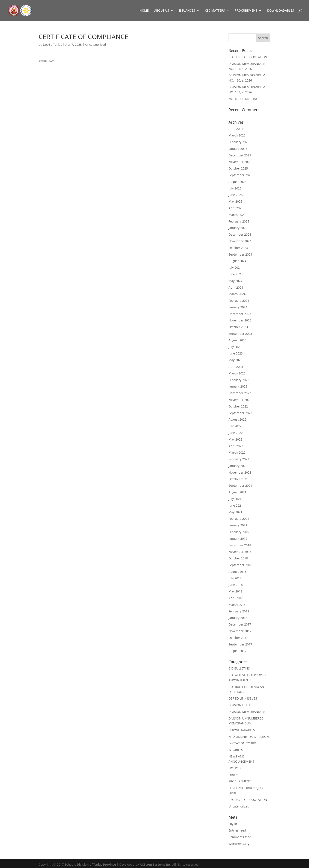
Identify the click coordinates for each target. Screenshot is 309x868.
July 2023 (235, 347)
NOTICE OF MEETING (243, 99)
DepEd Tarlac (52, 45)
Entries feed (237, 830)
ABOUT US (162, 11)
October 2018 (238, 558)
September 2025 (240, 175)
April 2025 (236, 208)
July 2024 (235, 267)
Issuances (236, 750)
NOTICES (235, 768)
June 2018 (236, 585)
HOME (144, 11)
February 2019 (239, 532)
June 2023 (236, 353)
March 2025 (237, 215)
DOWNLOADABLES (281, 11)
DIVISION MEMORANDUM (247, 712)
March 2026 (237, 135)
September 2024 (240, 254)
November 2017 (240, 631)
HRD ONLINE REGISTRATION (249, 737)
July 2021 (235, 499)
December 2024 (240, 234)
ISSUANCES (187, 11)
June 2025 (236, 195)
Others (233, 775)
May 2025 (235, 201)
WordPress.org (239, 844)
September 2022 (240, 413)
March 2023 (237, 373)
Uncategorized (96, 45)
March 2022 (237, 452)
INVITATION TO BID (242, 743)
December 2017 (240, 624)
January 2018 (238, 618)
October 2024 (238, 248)
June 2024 (236, 274)
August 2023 (237, 340)
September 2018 (240, 565)
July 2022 (235, 426)
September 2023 (240, 334)
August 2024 (237, 261)
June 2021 (236, 505)
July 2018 (235, 578)
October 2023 (238, 327)
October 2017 (238, 638)
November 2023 (240, 320)
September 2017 (240, 644)
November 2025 (240, 162)
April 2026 (236, 129)
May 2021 (235, 512)
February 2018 (239, 611)
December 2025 (240, 155)
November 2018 (240, 552)
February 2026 (239, 142)
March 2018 (237, 605)
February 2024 (239, 301)
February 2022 (239, 459)
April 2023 (236, 367)
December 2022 (240, 393)
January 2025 (238, 228)
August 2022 (237, 419)
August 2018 (237, 572)
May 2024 (235, 281)
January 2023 (238, 386)
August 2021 (237, 492)
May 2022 (235, 439)
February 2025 (239, 221)
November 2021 (240, 472)
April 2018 (236, 598)
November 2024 (240, 241)
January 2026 (238, 149)
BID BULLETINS (239, 668)
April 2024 (236, 287)
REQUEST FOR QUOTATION (248, 57)
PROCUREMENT (246, 11)
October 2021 (238, 479)
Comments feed (240, 837)
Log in (233, 824)
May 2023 (235, 360)
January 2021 (238, 525)
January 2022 (238, 466)
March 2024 (237, 294)
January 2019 (238, 539)
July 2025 (235, 188)
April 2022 (236, 446)
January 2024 (238, 307)
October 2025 (238, 168)
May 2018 (235, 591)
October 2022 (238, 406)
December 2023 (240, 314)
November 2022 (240, 400)
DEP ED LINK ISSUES (243, 698)
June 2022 (236, 433)
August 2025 (237, 182)
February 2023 (239, 380)
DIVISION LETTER (241, 705)
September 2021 (240, 486)
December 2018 (240, 545)
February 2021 (239, 519)
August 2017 (237, 651)
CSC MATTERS (215, 11)
